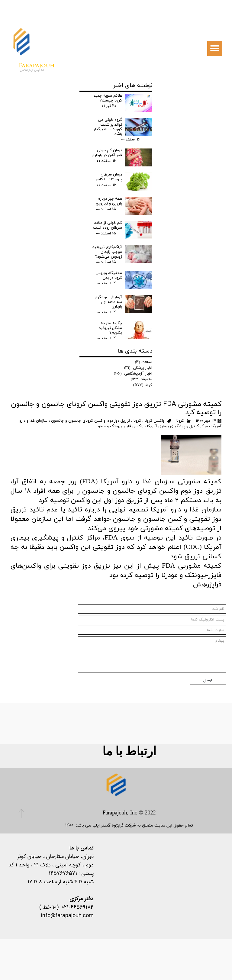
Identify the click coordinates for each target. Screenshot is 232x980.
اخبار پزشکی (138, 368)
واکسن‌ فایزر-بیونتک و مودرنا (120, 426)
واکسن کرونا (155, 421)
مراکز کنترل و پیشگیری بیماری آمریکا (177, 426)
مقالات (144, 362)
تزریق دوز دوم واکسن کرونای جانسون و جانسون (90, 421)
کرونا (180, 421)
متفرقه (142, 379)
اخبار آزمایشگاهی (133, 374)
